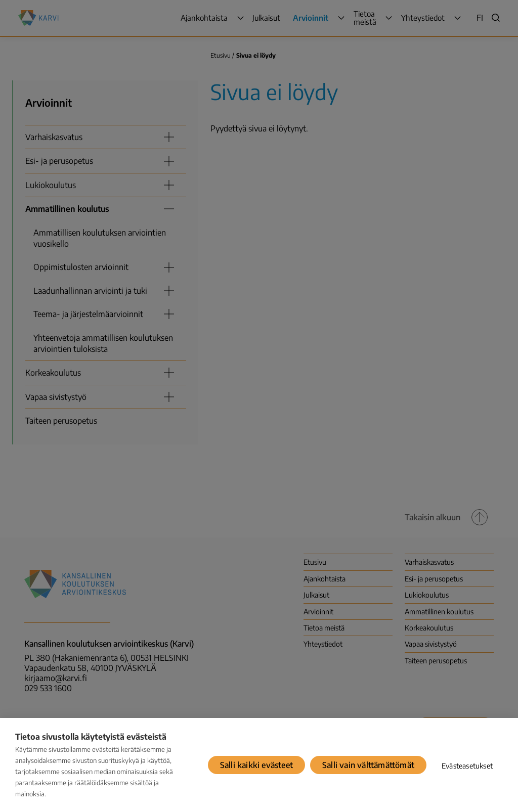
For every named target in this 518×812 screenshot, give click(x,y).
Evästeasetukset (467, 766)
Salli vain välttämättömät (368, 765)
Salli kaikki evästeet (256, 765)
